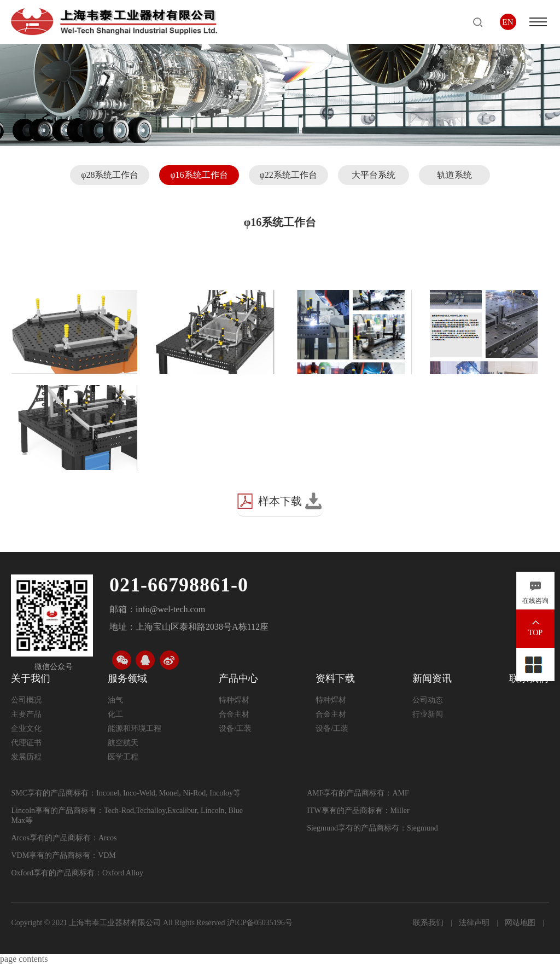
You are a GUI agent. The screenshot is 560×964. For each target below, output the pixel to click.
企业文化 (26, 728)
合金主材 (234, 714)
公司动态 (428, 700)
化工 (115, 714)
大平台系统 (374, 175)
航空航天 (123, 743)
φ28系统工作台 (110, 175)
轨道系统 (454, 175)
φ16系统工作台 (199, 175)
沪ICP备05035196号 (260, 923)
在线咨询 (535, 601)
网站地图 (521, 923)
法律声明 (475, 923)
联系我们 (429, 923)
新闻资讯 (432, 678)
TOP (535, 633)
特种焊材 (234, 700)
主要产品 (26, 714)
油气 (115, 700)
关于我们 (31, 678)
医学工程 (123, 757)
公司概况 (26, 700)
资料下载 (335, 678)
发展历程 (26, 757)
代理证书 (26, 743)
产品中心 (238, 678)
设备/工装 (235, 728)
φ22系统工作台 (288, 175)
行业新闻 (428, 714)
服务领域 (127, 678)
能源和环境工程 (135, 728)
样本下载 (280, 501)
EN (508, 22)
